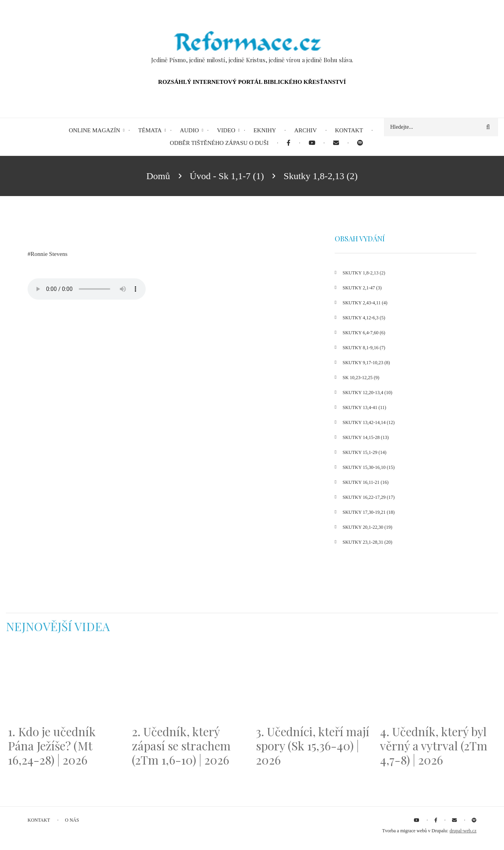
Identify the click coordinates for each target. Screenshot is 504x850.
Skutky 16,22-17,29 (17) (369, 497)
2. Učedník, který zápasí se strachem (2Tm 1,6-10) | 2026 (181, 746)
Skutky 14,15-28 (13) (366, 437)
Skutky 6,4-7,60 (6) (364, 333)
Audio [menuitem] (189, 130)
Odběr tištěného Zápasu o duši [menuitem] (219, 143)
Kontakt (39, 820)
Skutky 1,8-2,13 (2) (364, 273)
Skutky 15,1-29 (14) (364, 452)
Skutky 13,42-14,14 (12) (369, 422)
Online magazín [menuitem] (94, 130)
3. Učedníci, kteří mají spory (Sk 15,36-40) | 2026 (313, 746)
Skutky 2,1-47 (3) (362, 288)
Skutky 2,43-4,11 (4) (365, 303)
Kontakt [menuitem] (349, 130)
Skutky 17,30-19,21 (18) (369, 512)
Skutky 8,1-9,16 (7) (364, 348)
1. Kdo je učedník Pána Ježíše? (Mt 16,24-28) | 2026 (52, 746)
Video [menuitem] (226, 130)
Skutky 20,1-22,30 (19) (367, 527)
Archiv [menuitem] (306, 130)
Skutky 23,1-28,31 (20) (367, 542)
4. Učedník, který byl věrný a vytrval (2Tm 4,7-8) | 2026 (434, 746)
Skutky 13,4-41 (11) (364, 407)
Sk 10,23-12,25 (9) (361, 378)
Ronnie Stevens (49, 254)
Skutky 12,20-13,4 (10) (367, 393)
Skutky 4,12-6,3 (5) (364, 318)
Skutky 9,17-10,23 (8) (366, 363)
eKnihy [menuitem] (265, 130)
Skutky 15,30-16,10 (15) (369, 467)
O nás (72, 820)
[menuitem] (288, 143)
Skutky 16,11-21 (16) (366, 482)
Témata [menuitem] (150, 130)
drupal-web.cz (463, 831)
